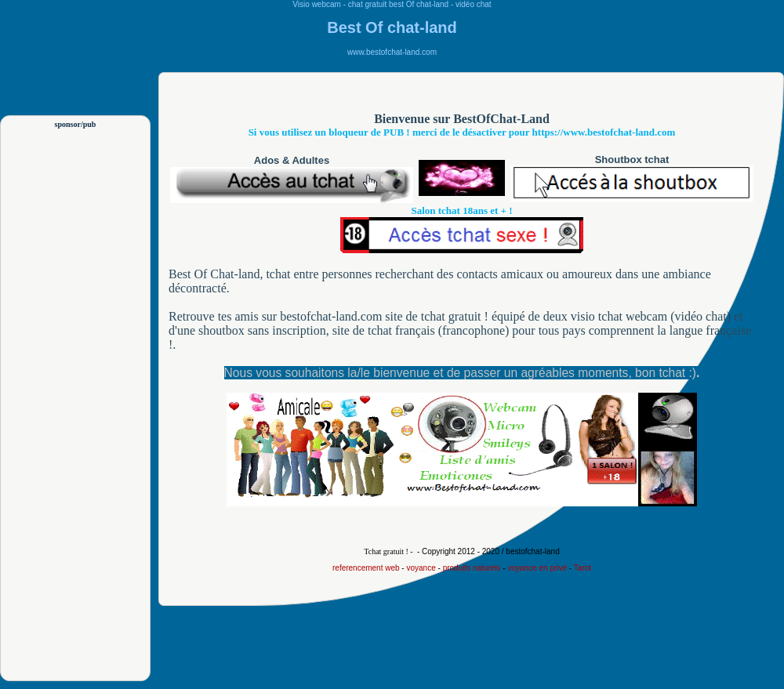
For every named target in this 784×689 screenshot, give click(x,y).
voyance (421, 568)
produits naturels (472, 568)
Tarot (583, 568)
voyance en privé (537, 568)
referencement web (366, 568)
